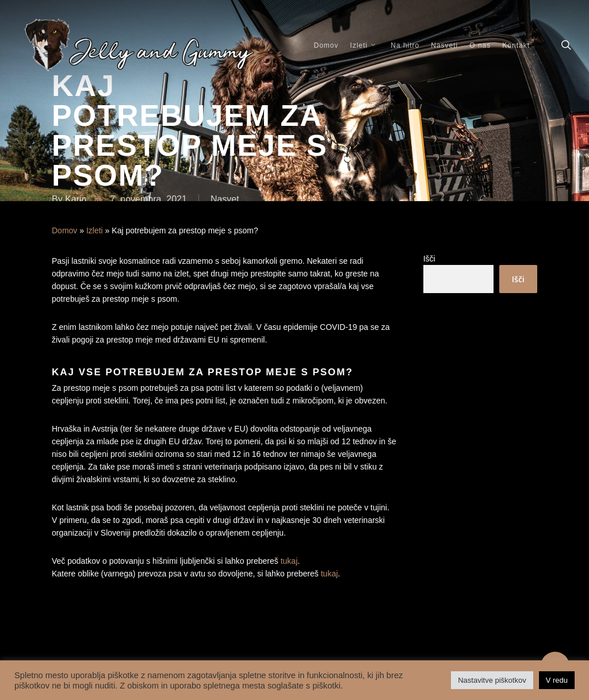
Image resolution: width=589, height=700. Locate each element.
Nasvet (225, 199)
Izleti (95, 230)
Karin (76, 199)
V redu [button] (557, 680)
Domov (64, 230)
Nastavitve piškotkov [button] (492, 680)
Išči (429, 259)
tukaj (289, 561)
